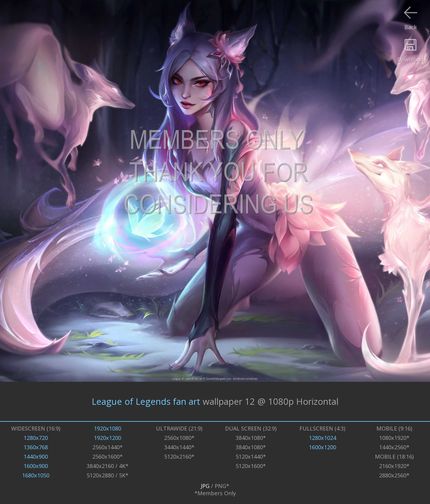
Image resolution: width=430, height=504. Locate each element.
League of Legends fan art (146, 401)
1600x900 (36, 466)
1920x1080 (107, 428)
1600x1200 (322, 447)
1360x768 (36, 447)
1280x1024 (322, 438)
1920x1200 (107, 438)
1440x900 (36, 457)
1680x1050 (36, 475)
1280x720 (36, 438)
